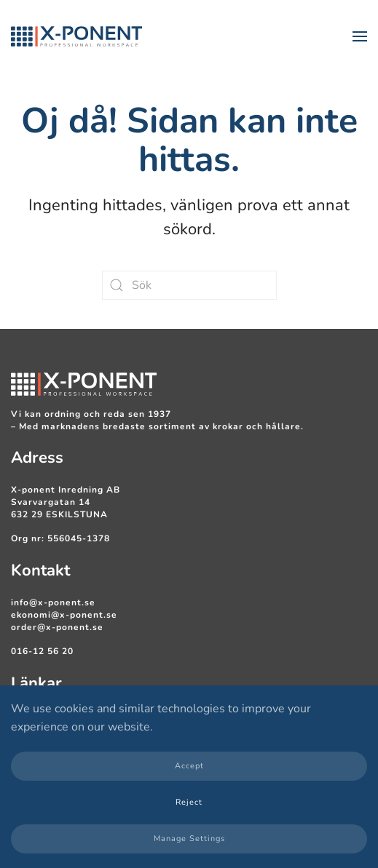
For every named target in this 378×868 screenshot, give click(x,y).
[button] (360, 36)
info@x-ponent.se (53, 602)
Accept (189, 766)
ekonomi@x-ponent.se (64, 615)
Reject (189, 802)
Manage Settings (189, 839)
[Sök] (189, 285)
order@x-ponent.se (57, 627)
